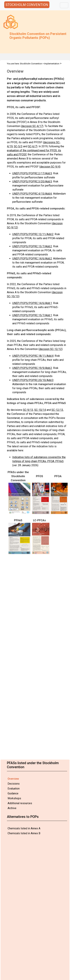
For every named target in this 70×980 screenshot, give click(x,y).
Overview (13, 779)
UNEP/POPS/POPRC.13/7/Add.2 (32, 246)
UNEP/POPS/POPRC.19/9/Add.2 (32, 368)
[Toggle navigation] (64, 5)
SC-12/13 (57, 410)
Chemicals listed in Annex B (24, 833)
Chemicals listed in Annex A (24, 828)
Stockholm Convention (31, 64)
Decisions (14, 784)
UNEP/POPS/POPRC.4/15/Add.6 (32, 194)
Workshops (14, 798)
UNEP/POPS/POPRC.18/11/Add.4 (33, 356)
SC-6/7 (32, 146)
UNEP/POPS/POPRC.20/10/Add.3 (33, 380)
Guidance (13, 793)
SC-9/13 (28, 410)
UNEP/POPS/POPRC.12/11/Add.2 (33, 234)
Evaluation (14, 789)
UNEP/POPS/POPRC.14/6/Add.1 (32, 303)
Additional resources (20, 803)
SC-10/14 (40, 410)
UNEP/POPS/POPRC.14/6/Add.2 (32, 259)
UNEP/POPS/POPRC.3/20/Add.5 (32, 181)
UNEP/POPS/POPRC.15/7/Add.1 (32, 315)
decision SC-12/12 (51, 349)
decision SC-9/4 (50, 167)
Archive (12, 808)
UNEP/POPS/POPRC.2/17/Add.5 (32, 173)
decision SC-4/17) (32, 126)
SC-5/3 (18, 146)
